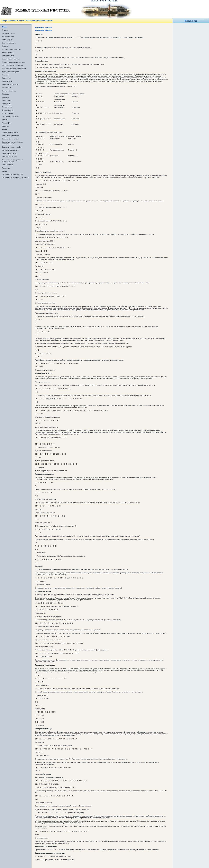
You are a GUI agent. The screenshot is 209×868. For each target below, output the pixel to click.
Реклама (5, 94)
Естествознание (8, 56)
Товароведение (8, 165)
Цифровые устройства (11, 136)
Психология (7, 88)
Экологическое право (10, 139)
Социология (7, 100)
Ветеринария (7, 40)
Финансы (6, 126)
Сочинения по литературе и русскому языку (12, 161)
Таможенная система (10, 116)
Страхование (7, 107)
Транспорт (6, 168)
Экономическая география (12, 147)
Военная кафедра (9, 43)
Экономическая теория (11, 150)
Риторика (6, 97)
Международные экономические (14, 68)
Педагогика (6, 78)
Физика (5, 120)
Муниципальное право (11, 72)
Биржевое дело (8, 36)
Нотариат (6, 75)
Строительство (8, 110)
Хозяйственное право (10, 132)
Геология (6, 46)
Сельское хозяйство (10, 153)
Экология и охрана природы (13, 174)
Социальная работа (10, 157)
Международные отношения (13, 65)
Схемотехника (7, 113)
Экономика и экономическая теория (16, 178)
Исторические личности (11, 59)
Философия (7, 123)
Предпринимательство (11, 84)
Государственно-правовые (12, 49)
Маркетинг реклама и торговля (14, 62)
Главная (5, 30)
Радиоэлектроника (9, 91)
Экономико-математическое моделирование (13, 143)
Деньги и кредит (8, 52)
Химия (5, 129)
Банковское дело (8, 33)
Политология (7, 81)
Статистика (6, 104)
